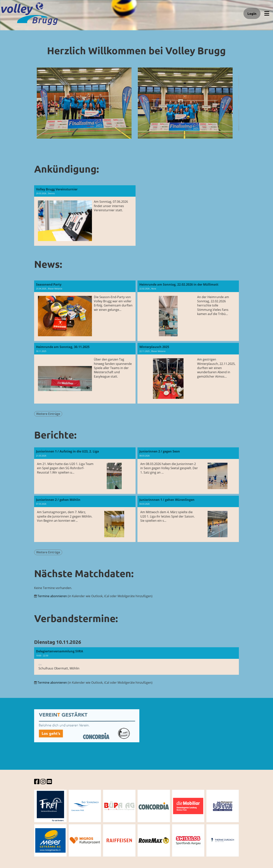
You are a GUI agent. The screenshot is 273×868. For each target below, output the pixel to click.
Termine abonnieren (52, 596)
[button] (136, 661)
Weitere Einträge (48, 414)
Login (252, 13)
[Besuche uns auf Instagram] (43, 781)
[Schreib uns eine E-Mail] (49, 781)
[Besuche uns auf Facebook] (37, 781)
